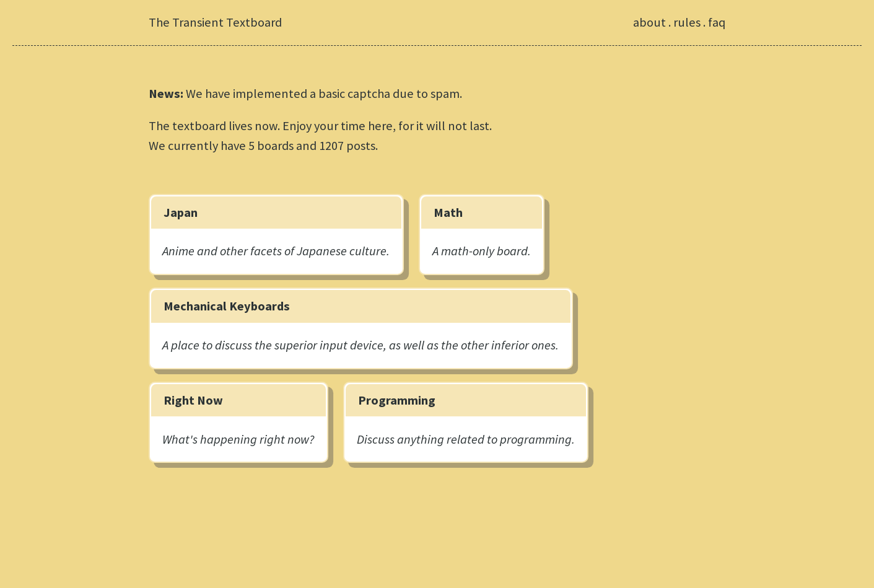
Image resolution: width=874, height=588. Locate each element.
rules (687, 22)
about (649, 22)
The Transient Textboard (215, 22)
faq (717, 22)
